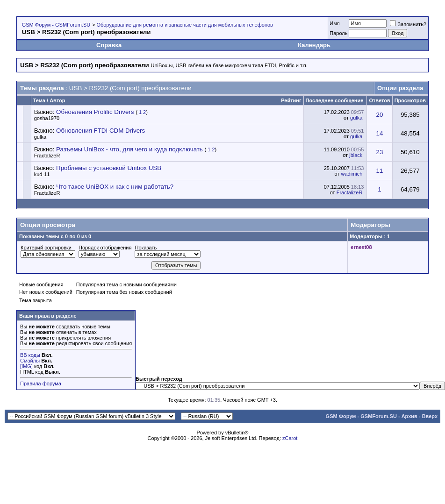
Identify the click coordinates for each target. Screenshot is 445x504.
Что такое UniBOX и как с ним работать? (115, 187)
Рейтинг (291, 100)
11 (380, 171)
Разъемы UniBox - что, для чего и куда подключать (129, 149)
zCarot (290, 438)
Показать (146, 248)
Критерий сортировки (46, 248)
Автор (57, 100)
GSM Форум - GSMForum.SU (56, 25)
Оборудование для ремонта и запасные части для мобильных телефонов (185, 25)
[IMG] (26, 366)
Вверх (430, 416)
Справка (109, 45)
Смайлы (30, 361)
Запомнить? (408, 24)
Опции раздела (400, 88)
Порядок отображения (105, 248)
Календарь (314, 45)
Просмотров (410, 100)
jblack (356, 155)
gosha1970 (47, 118)
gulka (356, 118)
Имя (334, 23)
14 (380, 133)
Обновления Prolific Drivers (95, 112)
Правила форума (41, 383)
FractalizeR (47, 156)
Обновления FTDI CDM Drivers (100, 131)
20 (380, 115)
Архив (409, 416)
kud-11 (42, 174)
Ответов (379, 100)
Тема (39, 100)
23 (380, 152)
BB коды (30, 355)
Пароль (338, 33)
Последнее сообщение (335, 100)
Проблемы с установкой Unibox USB (109, 168)
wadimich (352, 174)
